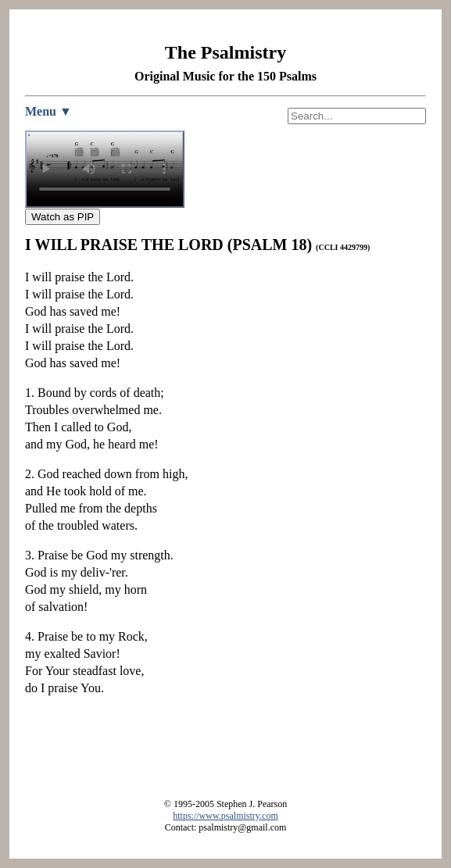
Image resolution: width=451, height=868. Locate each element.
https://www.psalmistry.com (225, 816)
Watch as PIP (63, 217)
